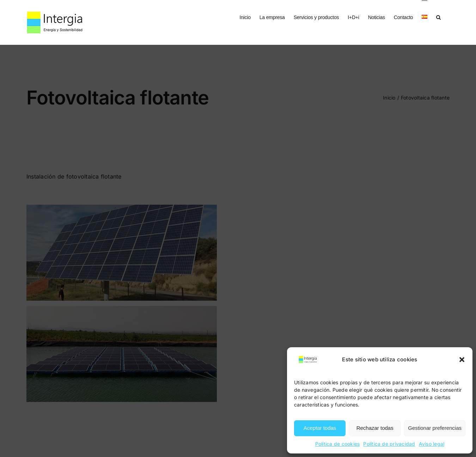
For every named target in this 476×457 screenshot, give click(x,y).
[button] (462, 360)
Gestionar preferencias (435, 428)
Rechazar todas (375, 428)
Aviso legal (432, 444)
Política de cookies (338, 444)
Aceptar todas (320, 428)
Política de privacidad (389, 444)
